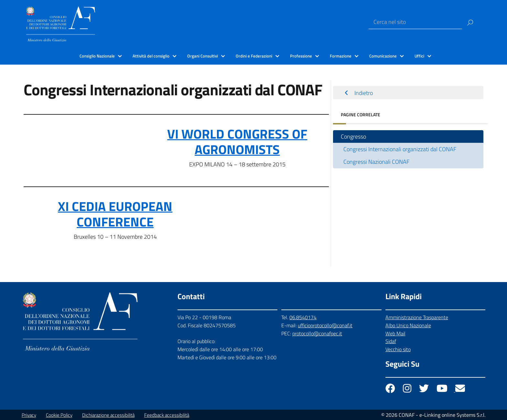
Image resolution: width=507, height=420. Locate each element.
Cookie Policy (59, 415)
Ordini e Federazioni (254, 56)
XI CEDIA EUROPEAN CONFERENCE (115, 214)
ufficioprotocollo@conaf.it (325, 325)
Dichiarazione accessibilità (108, 415)
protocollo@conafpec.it (317, 333)
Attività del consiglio (151, 56)
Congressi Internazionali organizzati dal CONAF (400, 149)
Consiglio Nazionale (97, 56)
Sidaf (391, 341)
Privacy (29, 415)
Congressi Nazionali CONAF (376, 162)
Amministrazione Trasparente (417, 317)
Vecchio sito (398, 349)
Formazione (341, 56)
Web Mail (395, 333)
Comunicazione (383, 56)
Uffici (419, 56)
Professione (301, 56)
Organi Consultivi (203, 56)
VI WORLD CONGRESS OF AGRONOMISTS (237, 142)
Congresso (353, 136)
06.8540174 (303, 317)
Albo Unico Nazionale (408, 325)
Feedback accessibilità (167, 415)
